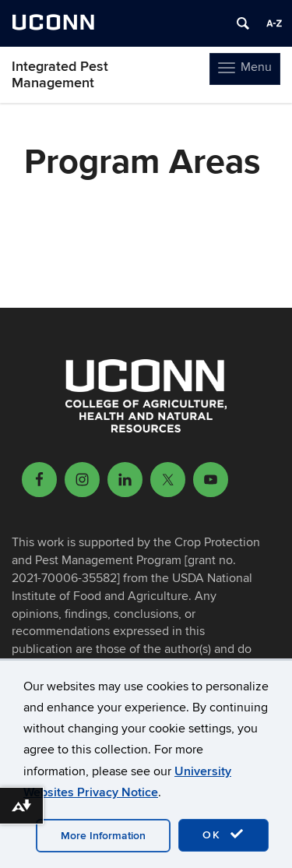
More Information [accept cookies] (103, 836)
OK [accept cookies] (223, 834)
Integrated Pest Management (60, 75)
